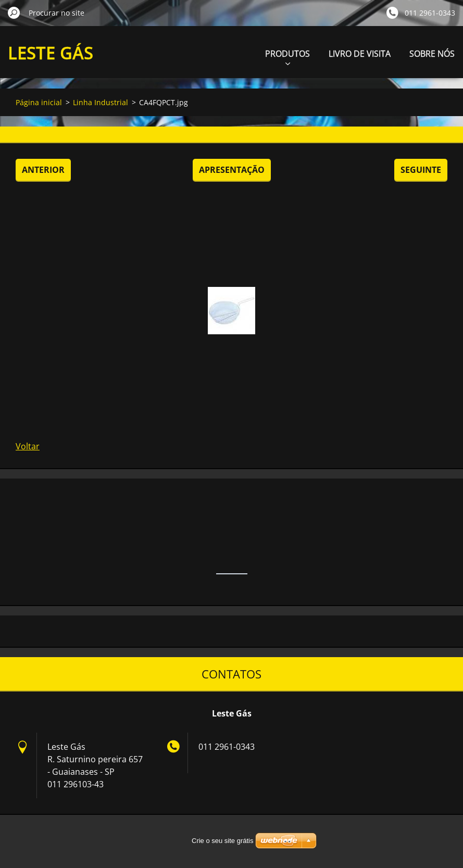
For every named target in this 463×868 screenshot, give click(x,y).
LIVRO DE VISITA (360, 54)
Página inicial (39, 102)
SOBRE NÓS (432, 54)
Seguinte (421, 170)
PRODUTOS (287, 56)
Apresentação (232, 170)
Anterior (43, 170)
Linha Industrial (101, 102)
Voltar (28, 446)
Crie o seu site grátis (223, 841)
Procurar (14, 12)
